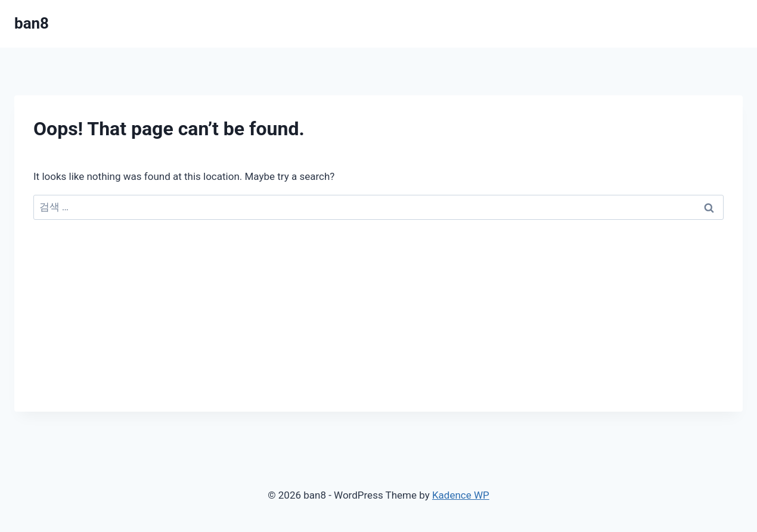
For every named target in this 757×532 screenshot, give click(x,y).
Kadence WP (461, 495)
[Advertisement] (378, 328)
